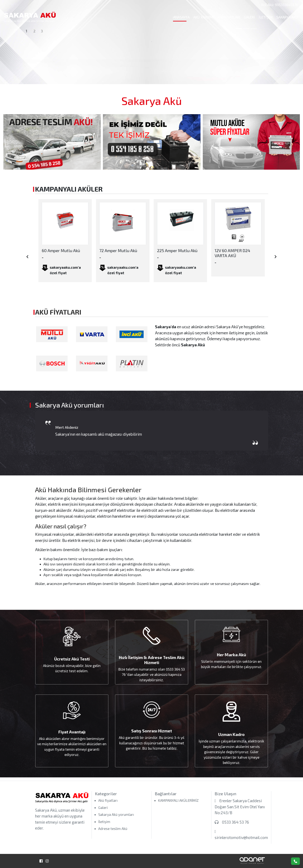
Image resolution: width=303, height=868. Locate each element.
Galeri (249, 17)
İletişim (266, 17)
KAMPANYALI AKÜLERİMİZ (178, 800)
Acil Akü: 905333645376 (279, 5)
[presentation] (27, 257)
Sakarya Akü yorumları (116, 814)
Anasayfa (181, 17)
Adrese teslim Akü (113, 828)
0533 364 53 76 (235, 822)
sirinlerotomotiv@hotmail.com (241, 837)
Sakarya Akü (287, 17)
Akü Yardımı (203, 17)
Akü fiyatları (229, 17)
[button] (23, 42)
